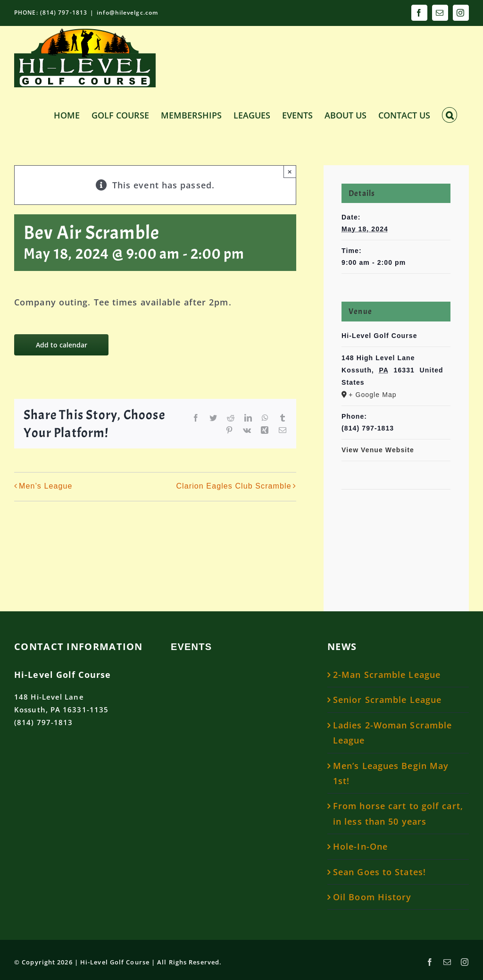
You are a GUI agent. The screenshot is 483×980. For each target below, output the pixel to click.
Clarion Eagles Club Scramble (233, 486)
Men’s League (46, 486)
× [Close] (290, 172)
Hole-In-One (360, 846)
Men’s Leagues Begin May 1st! (391, 773)
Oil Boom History (372, 897)
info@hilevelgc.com (127, 13)
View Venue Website (378, 450)
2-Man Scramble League (387, 675)
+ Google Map (373, 395)
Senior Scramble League (387, 700)
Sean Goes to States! (379, 872)
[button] (450, 114)
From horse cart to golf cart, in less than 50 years (398, 813)
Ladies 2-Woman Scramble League (392, 733)
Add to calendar (62, 345)
